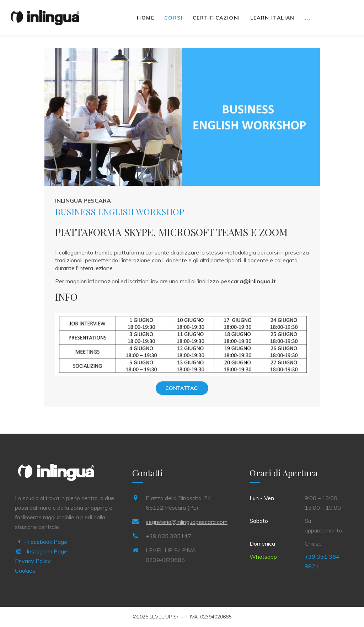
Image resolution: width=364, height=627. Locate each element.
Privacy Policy (33, 561)
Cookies (25, 570)
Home (146, 18)
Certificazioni (216, 18)
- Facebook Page (42, 542)
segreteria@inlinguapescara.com (187, 522)
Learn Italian (272, 18)
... (307, 18)
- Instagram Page (42, 551)
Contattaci (182, 388)
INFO (66, 297)
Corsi (173, 18)
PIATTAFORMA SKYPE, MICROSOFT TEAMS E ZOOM (171, 232)
